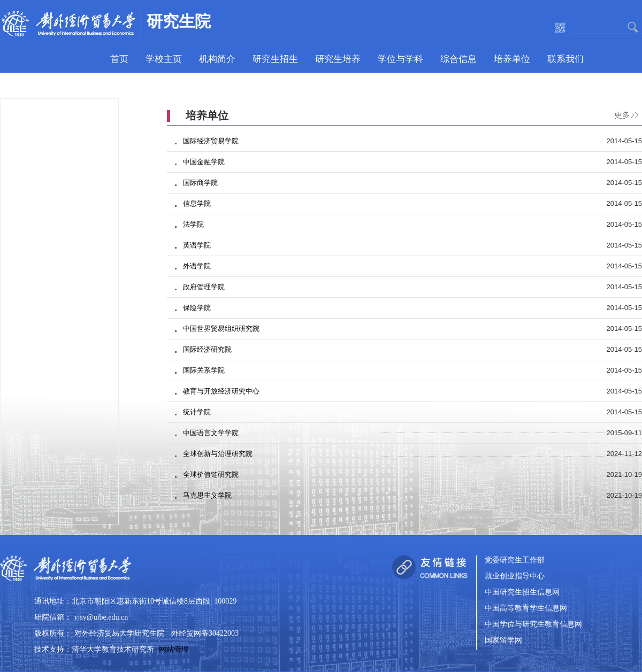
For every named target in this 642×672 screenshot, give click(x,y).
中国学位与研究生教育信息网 (533, 625)
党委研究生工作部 (515, 561)
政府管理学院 (204, 287)
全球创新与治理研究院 (218, 454)
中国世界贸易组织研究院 (221, 329)
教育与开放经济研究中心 (221, 391)
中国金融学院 (204, 162)
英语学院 (197, 245)
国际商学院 (200, 183)
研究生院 (179, 21)
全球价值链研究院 (211, 474)
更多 (624, 113)
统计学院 (197, 412)
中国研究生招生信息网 (522, 593)
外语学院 (197, 266)
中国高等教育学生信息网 (526, 609)
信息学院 (197, 203)
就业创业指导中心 (515, 577)
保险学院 (197, 308)
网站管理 (174, 649)
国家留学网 (503, 641)
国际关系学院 (204, 370)
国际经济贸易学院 (211, 141)
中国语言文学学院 (211, 433)
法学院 (193, 224)
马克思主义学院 (207, 495)
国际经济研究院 (207, 349)
